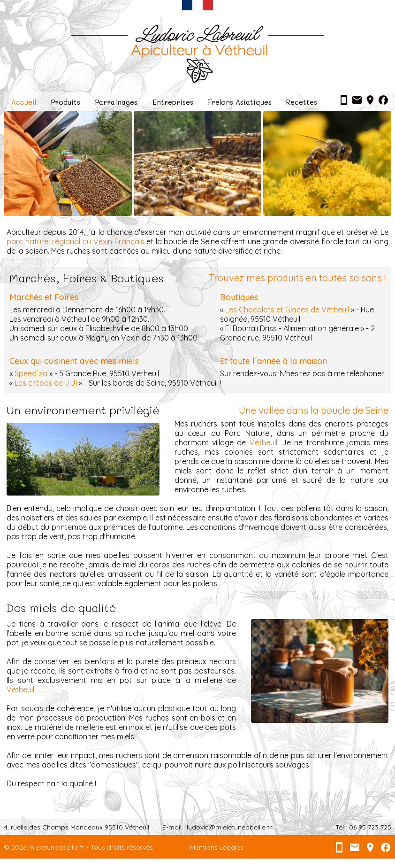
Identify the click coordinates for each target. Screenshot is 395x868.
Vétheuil (263, 442)
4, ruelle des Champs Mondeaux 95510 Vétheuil (76, 827)
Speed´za (31, 373)
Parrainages (116, 102)
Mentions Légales (217, 847)
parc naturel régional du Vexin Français (75, 241)
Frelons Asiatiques (240, 102)
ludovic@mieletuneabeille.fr (229, 827)
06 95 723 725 (370, 827)
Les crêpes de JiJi (46, 383)
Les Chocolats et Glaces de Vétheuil (287, 310)
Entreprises (173, 102)
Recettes (302, 102)
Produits (65, 102)
